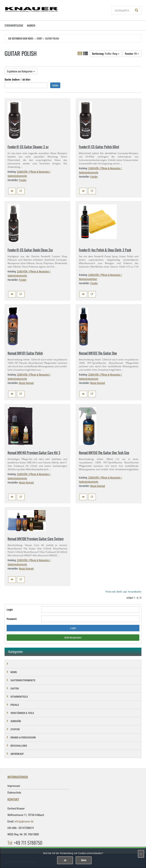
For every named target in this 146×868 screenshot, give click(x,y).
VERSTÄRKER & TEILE (22, 713)
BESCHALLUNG (19, 746)
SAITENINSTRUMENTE (23, 680)
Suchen (55, 85)
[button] (12, 191)
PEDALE (15, 705)
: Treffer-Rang (106, 53)
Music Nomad (26, 383)
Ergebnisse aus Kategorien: (21, 71)
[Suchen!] (137, 10)
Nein (84, 860)
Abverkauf (17, 754)
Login (10, 610)
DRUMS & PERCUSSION (23, 737)
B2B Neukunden (73, 638)
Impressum (14, 786)
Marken (31, 25)
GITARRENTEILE (19, 697)
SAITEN (15, 688)
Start (39, 38)
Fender (23, 180)
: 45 (132, 53)
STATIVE (15, 729)
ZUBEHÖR (16, 721)
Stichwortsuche (14, 25)
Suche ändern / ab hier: (18, 79)
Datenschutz (14, 793)
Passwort (12, 619)
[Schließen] (141, 854)
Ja (65, 860)
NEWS (14, 672)
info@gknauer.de (24, 821)
